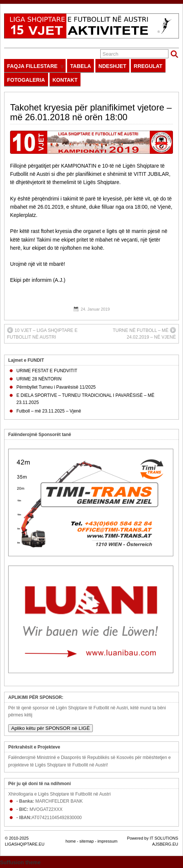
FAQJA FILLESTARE (35, 68)
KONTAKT (65, 80)
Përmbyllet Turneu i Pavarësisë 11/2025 (56, 387)
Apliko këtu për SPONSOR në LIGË (51, 728)
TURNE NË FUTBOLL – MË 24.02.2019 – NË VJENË (144, 333)
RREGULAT (148, 66)
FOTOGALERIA (26, 80)
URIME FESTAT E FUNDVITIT (47, 371)
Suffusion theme (20, 862)
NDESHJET (112, 66)
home (71, 841)
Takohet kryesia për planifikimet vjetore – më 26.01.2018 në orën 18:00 (91, 112)
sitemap (87, 841)
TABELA (81, 66)
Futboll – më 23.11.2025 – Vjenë (49, 411)
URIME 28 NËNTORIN (39, 379)
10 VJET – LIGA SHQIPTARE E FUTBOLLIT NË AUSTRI (42, 333)
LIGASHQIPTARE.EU (25, 844)
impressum (107, 841)
